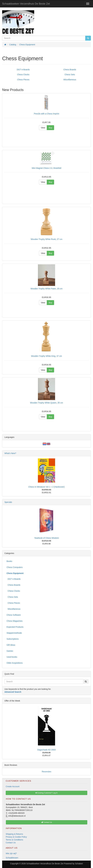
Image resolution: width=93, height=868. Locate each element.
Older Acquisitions (15, 663)
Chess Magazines (15, 621)
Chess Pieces (23, 80)
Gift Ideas (11, 645)
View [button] (43, 128)
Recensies (46, 772)
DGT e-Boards (23, 70)
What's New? (10, 453)
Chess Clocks (23, 75)
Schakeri (79, 864)
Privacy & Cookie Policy (16, 837)
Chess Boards (70, 70)
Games (10, 651)
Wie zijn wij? (11, 853)
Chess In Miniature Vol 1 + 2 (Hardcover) (46, 487)
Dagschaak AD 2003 (46, 750)
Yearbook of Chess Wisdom (46, 538)
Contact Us (11, 843)
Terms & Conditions (14, 840)
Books (9, 561)
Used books (12, 657)
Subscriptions (13, 639)
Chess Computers (15, 567)
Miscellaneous (70, 80)
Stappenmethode (14, 633)
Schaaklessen (12, 858)
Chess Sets (70, 75)
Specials (8, 502)
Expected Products (15, 627)
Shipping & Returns (14, 834)
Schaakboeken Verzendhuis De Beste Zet (26, 4)
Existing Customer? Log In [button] (46, 793)
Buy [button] (50, 128)
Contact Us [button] (47, 822)
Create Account (13, 786)
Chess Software (14, 615)
